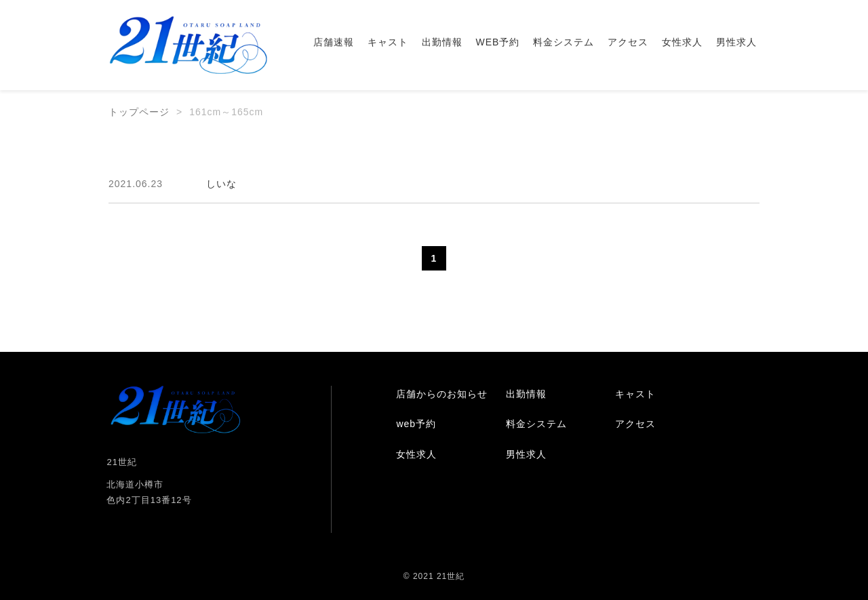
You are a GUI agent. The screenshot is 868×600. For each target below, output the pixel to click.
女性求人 (682, 42)
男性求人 (736, 42)
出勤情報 (442, 42)
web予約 (416, 424)
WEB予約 (498, 42)
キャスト (388, 42)
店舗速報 (334, 42)
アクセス (628, 42)
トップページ (139, 112)
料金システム (564, 42)
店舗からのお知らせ (442, 394)
